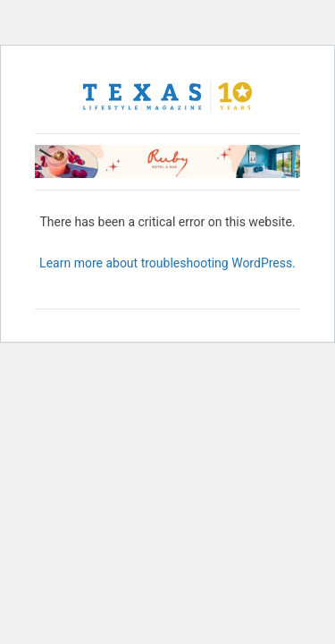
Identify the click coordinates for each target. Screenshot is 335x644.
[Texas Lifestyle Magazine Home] (168, 97)
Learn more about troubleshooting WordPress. (167, 263)
